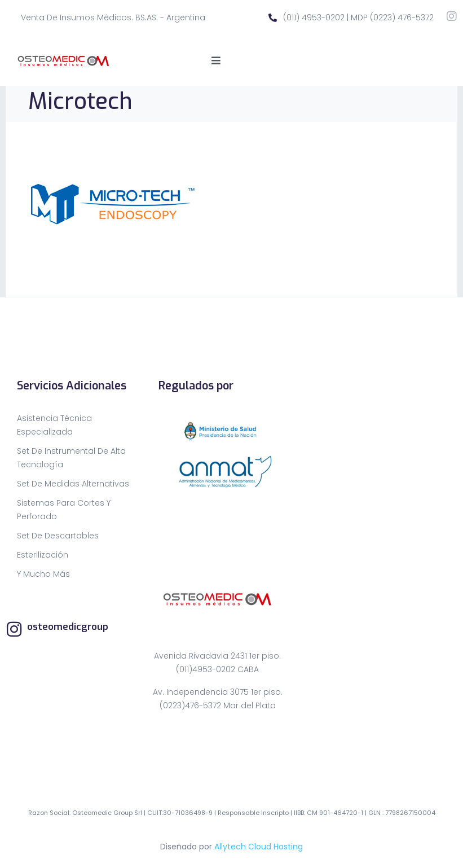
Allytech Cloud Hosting (259, 847)
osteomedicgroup (68, 627)
